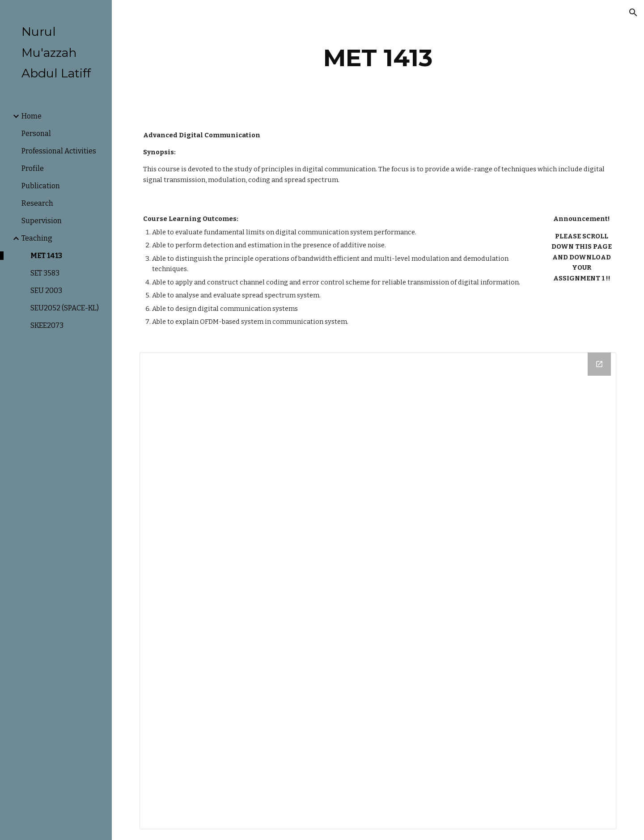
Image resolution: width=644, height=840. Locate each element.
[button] (633, 13)
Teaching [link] (37, 238)
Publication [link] (41, 186)
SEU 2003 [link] (46, 291)
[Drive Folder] (378, 591)
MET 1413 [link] (46, 256)
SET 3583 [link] (45, 273)
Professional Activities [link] (59, 151)
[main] (378, 58)
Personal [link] (36, 134)
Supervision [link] (42, 221)
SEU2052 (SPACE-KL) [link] (65, 308)
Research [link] (37, 203)
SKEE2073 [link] (47, 325)
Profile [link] (33, 168)
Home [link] (32, 116)
